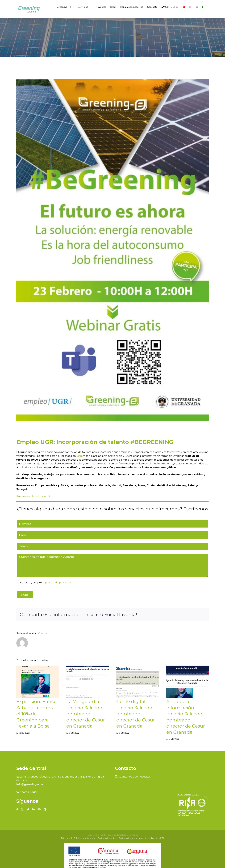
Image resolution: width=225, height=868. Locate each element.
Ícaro (79, 456)
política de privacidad (59, 583)
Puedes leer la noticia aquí (33, 496)
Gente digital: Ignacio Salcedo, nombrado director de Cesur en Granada (136, 714)
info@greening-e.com (31, 784)
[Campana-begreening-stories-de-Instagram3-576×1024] (113, 250)
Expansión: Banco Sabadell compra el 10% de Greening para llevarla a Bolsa (37, 714)
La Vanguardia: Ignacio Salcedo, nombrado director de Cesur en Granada (86, 714)
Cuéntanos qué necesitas (133, 777)
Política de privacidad (85, 838)
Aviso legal (66, 838)
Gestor (43, 633)
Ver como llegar (27, 792)
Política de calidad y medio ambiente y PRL (142, 838)
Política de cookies (108, 838)
